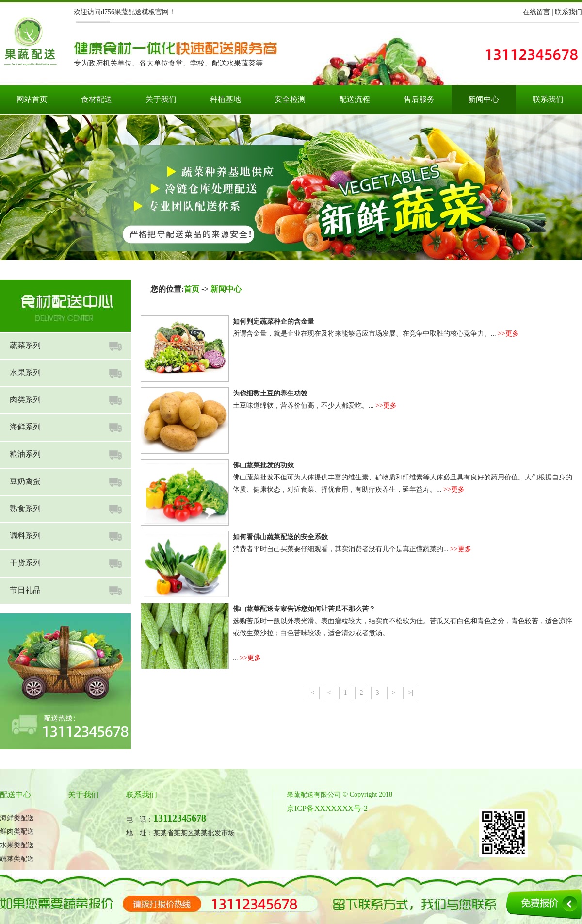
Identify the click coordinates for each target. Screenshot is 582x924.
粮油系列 (25, 454)
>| (411, 693)
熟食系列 (25, 508)
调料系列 (25, 536)
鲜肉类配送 (17, 832)
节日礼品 (25, 590)
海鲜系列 (25, 427)
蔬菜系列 (25, 345)
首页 (192, 289)
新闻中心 (484, 99)
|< (312, 693)
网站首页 (32, 99)
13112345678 (180, 818)
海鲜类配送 (17, 818)
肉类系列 (25, 400)
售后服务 (419, 99)
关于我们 (161, 99)
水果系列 (25, 372)
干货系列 (25, 563)
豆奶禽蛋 (25, 481)
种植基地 (226, 99)
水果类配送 (17, 845)
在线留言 (536, 12)
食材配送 (97, 99)
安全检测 (290, 99)
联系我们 (568, 12)
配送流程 (355, 99)
